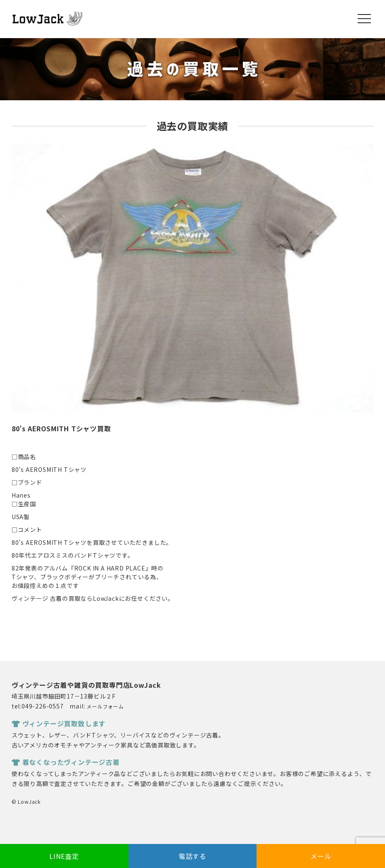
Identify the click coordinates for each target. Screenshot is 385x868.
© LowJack (26, 802)
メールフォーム (105, 706)
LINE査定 (64, 856)
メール (321, 856)
